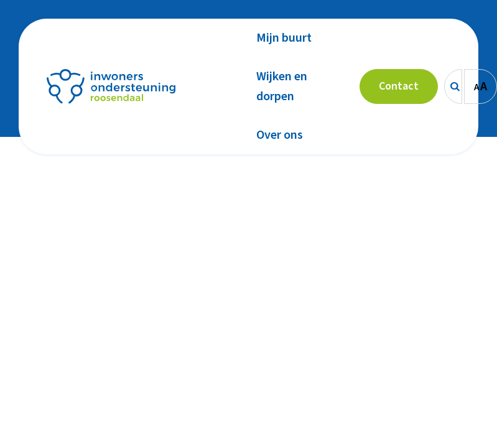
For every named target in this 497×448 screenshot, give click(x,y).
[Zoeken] (453, 86)
